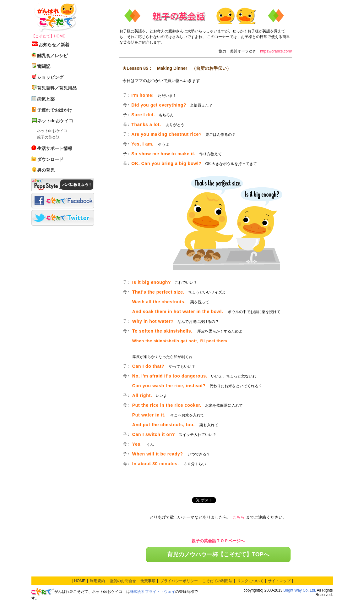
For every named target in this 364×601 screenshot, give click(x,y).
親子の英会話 (48, 137)
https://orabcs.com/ (276, 51)
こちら (239, 517)
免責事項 (148, 581)
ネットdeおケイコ (52, 131)
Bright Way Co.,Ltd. (300, 590)
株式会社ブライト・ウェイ (153, 592)
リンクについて (250, 581)
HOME (80, 581)
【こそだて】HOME (48, 36)
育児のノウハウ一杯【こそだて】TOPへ (218, 554)
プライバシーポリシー (179, 581)
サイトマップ (279, 581)
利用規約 (97, 581)
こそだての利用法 (217, 581)
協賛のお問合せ (123, 581)
